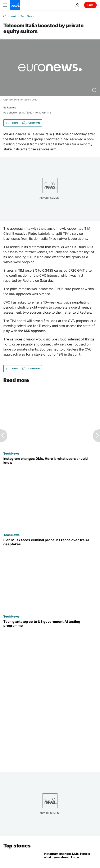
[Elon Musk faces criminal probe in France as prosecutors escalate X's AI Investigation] (50, 542)
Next (13, 16)
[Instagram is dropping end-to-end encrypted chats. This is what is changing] (50, 461)
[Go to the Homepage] (15, 5)
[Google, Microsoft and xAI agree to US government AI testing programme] (50, 624)
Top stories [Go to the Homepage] (17, 846)
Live (90, 5)
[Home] (5, 16)
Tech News (27, 16)
